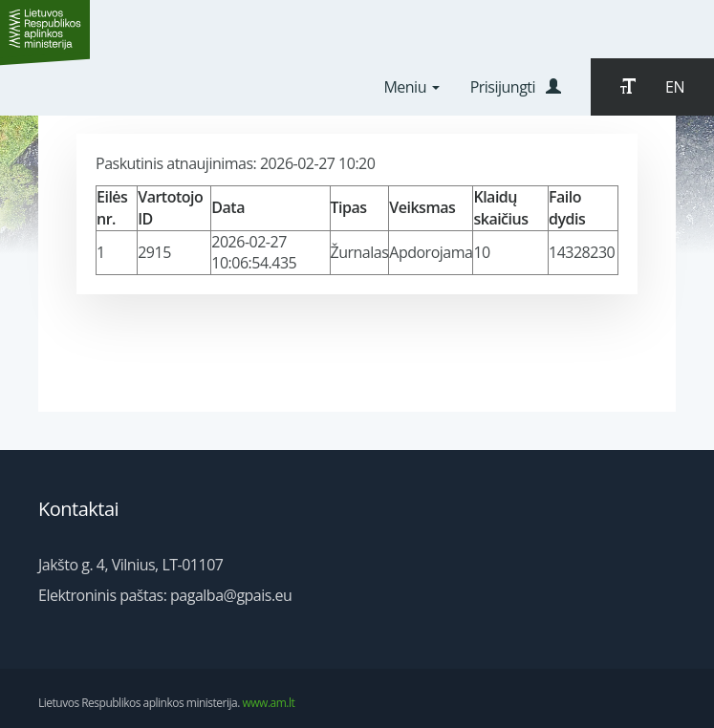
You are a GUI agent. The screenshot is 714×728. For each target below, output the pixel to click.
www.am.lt (269, 703)
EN (675, 87)
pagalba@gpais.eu (231, 595)
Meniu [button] (411, 87)
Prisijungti (516, 87)
